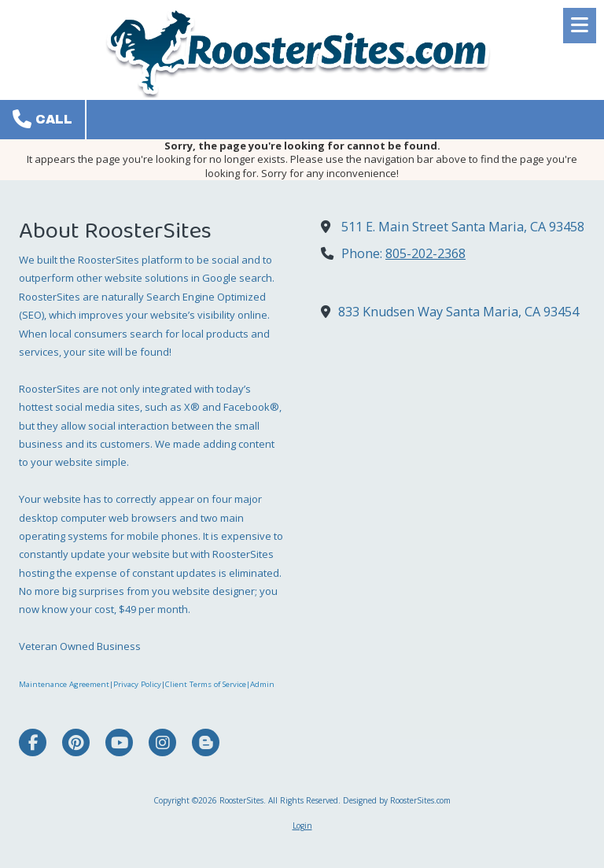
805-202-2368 (425, 253)
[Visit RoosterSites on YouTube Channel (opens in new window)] (119, 742)
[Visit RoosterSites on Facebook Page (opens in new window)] (33, 742)
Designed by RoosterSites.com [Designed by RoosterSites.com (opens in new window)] (397, 800)
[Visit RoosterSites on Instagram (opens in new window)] (162, 742)
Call (42, 119)
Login (302, 826)
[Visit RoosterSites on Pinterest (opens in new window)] (76, 742)
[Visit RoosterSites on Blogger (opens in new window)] (206, 742)
